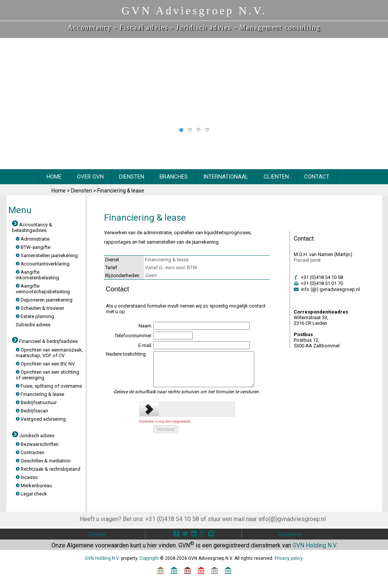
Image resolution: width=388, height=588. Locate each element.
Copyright (149, 558)
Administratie (33, 239)
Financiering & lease (121, 191)
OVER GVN (90, 177)
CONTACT (317, 177)
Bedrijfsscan (32, 411)
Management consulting (280, 27)
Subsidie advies (33, 325)
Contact (97, 534)
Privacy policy (288, 558)
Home (59, 191)
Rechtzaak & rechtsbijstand (48, 469)
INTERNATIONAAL (226, 177)
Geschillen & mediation (43, 461)
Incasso (27, 477)
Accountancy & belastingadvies (32, 227)
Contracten (30, 452)
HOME (54, 177)
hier (152, 545)
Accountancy (90, 27)
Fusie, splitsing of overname (49, 386)
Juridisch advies (204, 27)
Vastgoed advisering (41, 419)
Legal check (31, 494)
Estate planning (35, 316)
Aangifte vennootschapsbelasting (43, 289)
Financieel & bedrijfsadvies (45, 341)
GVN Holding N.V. (315, 545)
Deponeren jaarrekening (44, 300)
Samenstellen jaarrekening (47, 255)
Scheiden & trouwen (40, 308)
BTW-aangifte (33, 247)
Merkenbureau (34, 486)
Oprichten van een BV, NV (45, 364)
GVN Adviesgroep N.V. (194, 10)
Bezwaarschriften (37, 444)
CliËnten (276, 177)
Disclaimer (291, 534)
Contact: (304, 239)
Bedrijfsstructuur (36, 402)
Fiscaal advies (144, 27)
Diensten (82, 191)
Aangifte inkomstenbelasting (37, 275)
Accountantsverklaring (43, 264)
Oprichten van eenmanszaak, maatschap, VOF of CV (49, 353)
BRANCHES (174, 177)
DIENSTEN (132, 177)
